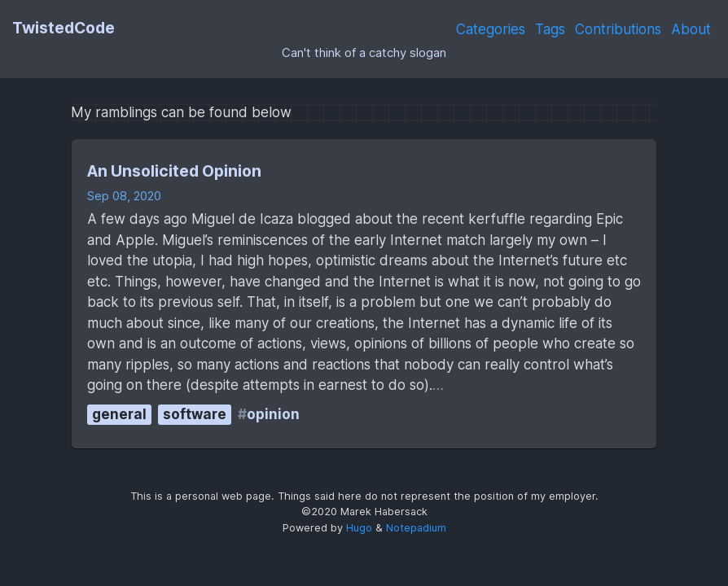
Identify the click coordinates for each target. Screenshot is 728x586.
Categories (491, 29)
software (195, 414)
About (691, 29)
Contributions (618, 29)
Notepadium (416, 528)
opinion (273, 414)
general (119, 414)
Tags (550, 29)
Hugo (359, 528)
